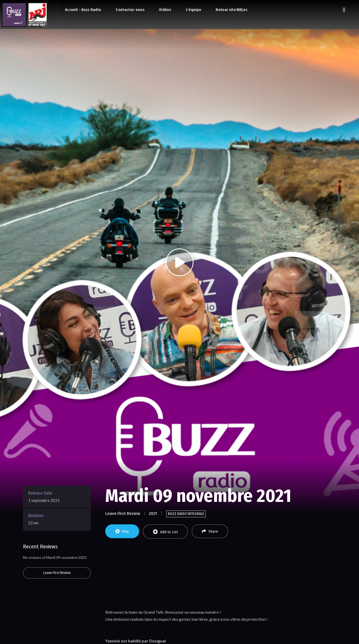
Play (122, 531)
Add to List (165, 532)
